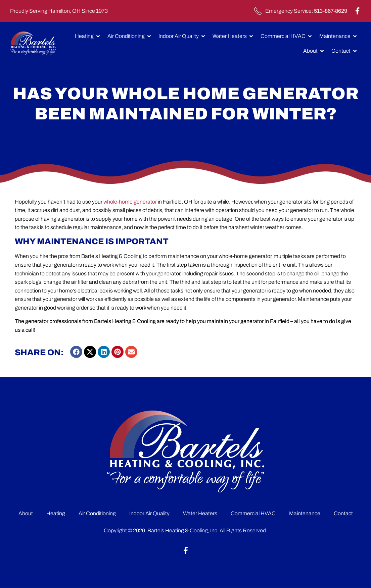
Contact (343, 513)
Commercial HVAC (253, 513)
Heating (56, 513)
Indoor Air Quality (149, 513)
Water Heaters (200, 513)
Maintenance (305, 513)
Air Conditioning (97, 513)
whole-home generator (131, 202)
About (26, 513)
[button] (76, 352)
